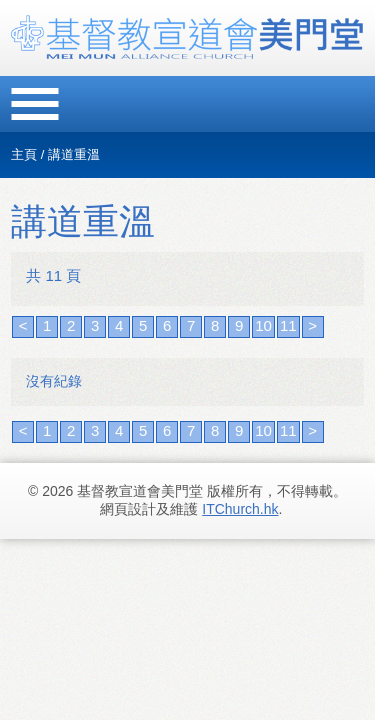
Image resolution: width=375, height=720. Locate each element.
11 (288, 325)
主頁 (24, 154)
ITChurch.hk (240, 509)
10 (263, 325)
